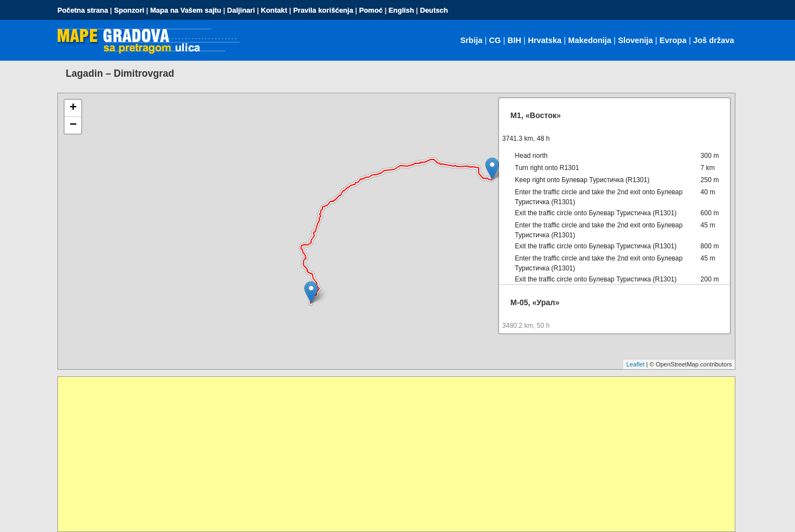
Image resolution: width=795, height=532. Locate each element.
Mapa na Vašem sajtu (186, 10)
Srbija (471, 40)
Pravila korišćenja (323, 10)
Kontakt (274, 10)
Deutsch (434, 10)
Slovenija (635, 40)
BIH (514, 40)
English (401, 10)
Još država (713, 40)
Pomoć (371, 10)
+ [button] (73, 108)
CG (495, 40)
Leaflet (635, 364)
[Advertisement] (389, 454)
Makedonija (590, 40)
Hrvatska (545, 40)
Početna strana (83, 10)
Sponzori (129, 10)
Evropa (673, 40)
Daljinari (241, 10)
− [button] (73, 125)
